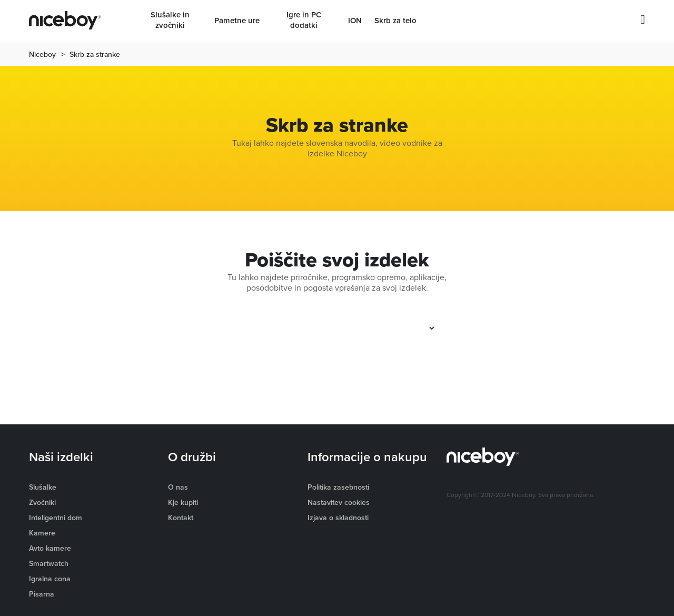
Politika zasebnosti (338, 487)
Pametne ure (237, 21)
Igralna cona (50, 579)
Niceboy (42, 54)
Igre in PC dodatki (304, 20)
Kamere (42, 533)
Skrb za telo (395, 21)
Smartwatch (49, 563)
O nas (178, 487)
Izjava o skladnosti (338, 518)
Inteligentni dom (56, 518)
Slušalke (43, 487)
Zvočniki (42, 502)
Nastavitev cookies (339, 502)
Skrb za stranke (95, 54)
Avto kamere (50, 548)
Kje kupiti (183, 502)
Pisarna (42, 594)
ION (355, 21)
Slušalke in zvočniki (170, 20)
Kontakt (181, 518)
